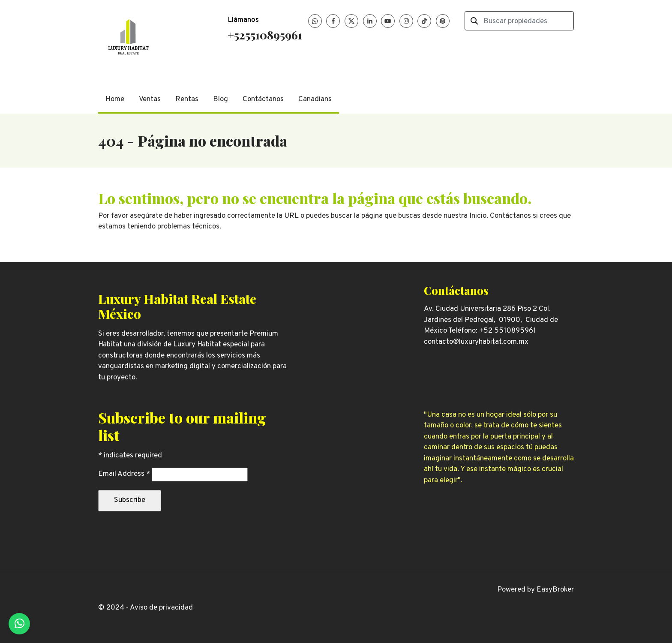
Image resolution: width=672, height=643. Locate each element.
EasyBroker (555, 590)
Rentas (187, 99)
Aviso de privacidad (161, 608)
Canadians (315, 99)
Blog (220, 99)
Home (115, 99)
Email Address (124, 474)
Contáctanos (263, 99)
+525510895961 (265, 35)
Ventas (150, 99)
